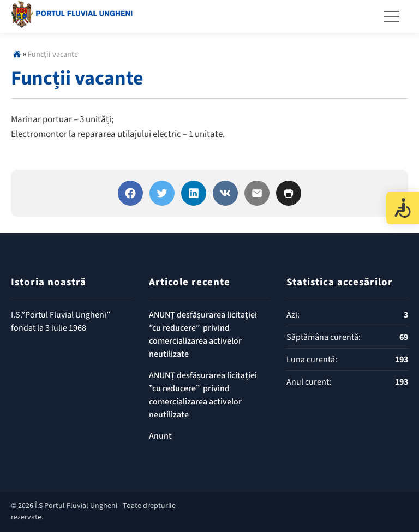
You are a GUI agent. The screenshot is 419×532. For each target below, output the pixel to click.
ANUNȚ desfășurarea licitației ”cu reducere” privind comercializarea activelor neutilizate (203, 334)
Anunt (160, 436)
